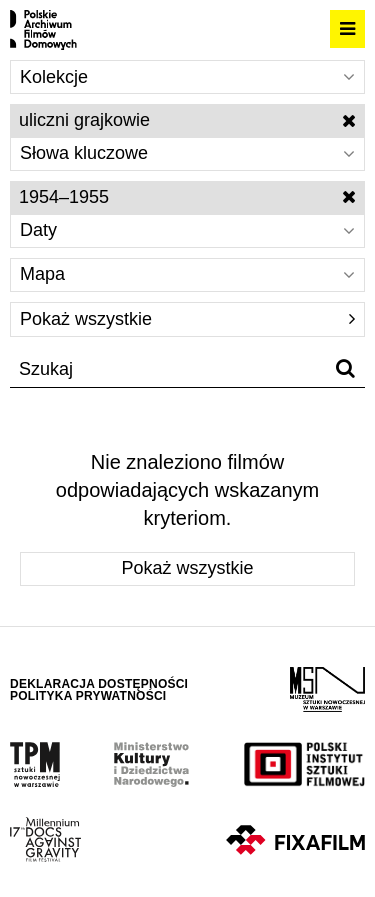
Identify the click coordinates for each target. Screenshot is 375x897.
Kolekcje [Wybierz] (187, 77)
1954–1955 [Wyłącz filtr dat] (187, 197)
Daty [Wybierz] (187, 230)
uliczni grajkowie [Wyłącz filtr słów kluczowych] (187, 120)
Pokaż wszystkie (187, 319)
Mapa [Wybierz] (187, 274)
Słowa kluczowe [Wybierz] (187, 153)
